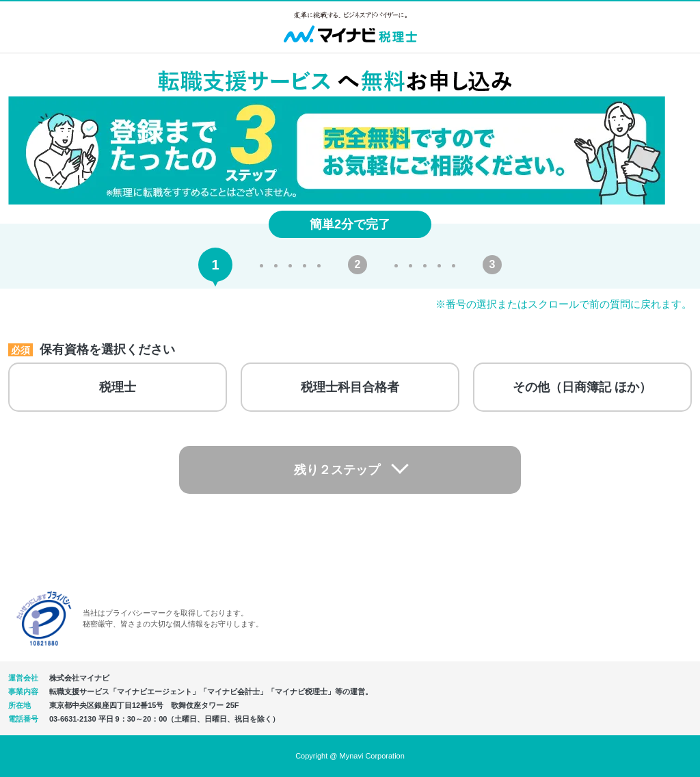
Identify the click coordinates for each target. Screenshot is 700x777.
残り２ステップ (337, 470)
